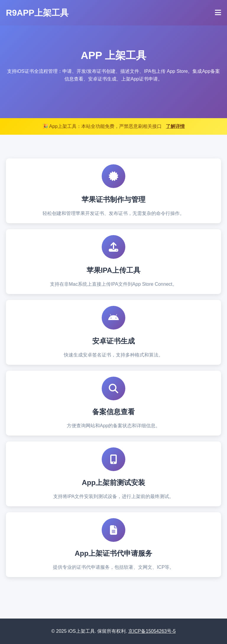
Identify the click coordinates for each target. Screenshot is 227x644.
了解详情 (175, 126)
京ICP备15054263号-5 (152, 631)
